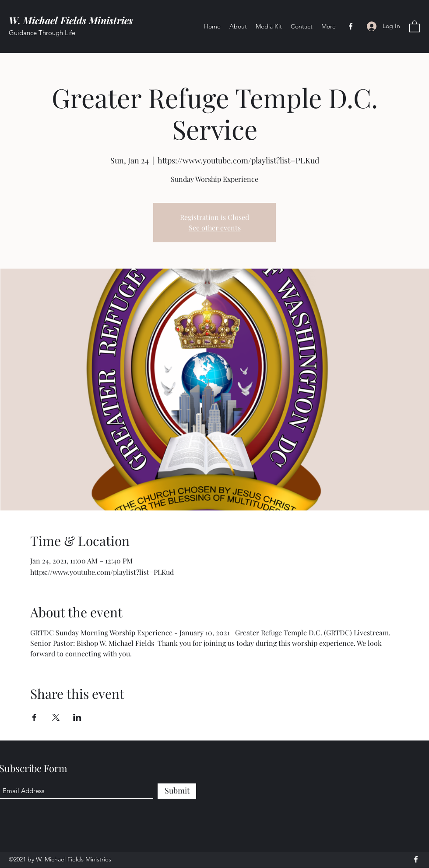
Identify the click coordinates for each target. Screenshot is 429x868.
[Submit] (177, 791)
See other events (215, 228)
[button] (415, 26)
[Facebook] (351, 26)
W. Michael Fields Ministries (71, 20)
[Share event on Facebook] (34, 717)
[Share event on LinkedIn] (77, 717)
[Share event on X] (56, 717)
